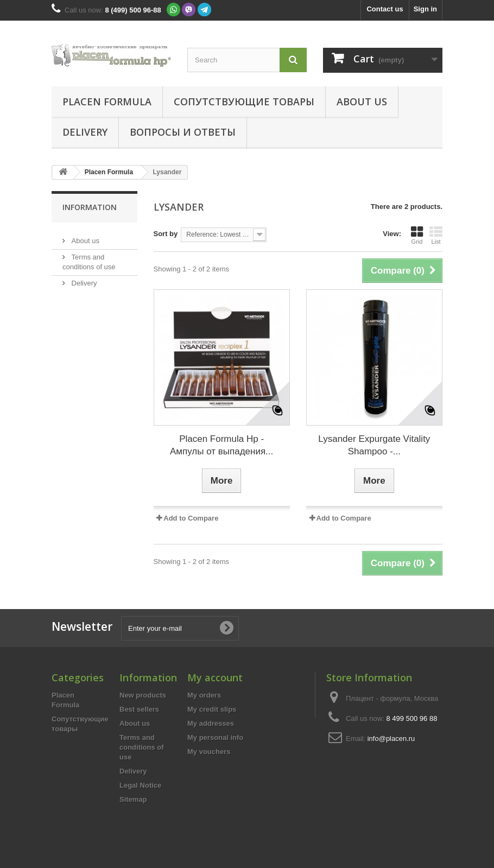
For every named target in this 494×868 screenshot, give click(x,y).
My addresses (211, 723)
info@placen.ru (391, 739)
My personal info (215, 737)
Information (90, 207)
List (436, 235)
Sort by (166, 234)
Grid (417, 235)
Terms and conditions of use (142, 747)
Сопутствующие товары (244, 102)
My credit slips (212, 709)
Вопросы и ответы (183, 132)
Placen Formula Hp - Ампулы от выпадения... (221, 445)
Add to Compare (191, 518)
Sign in (425, 9)
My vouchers (209, 752)
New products (143, 695)
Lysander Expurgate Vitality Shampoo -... (374, 445)
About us (362, 102)
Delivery (85, 132)
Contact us (385, 9)
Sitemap (133, 799)
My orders (204, 695)
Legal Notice (140, 785)
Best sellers (139, 709)
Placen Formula (107, 102)
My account (215, 677)
